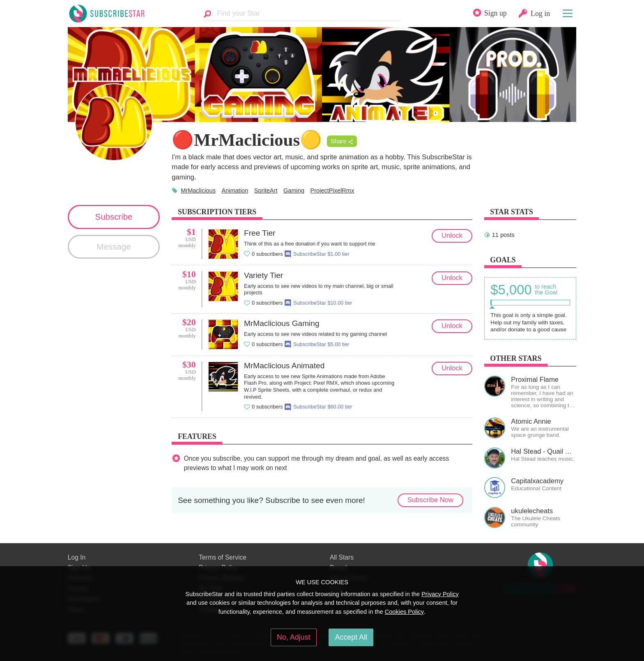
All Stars (342, 557)
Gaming (294, 190)
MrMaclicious (198, 190)
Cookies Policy (404, 612)
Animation (235, 190)
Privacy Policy (440, 594)
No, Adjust (293, 637)
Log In (77, 557)
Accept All (351, 637)
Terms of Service (223, 557)
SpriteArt (266, 190)
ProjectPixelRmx (332, 190)
